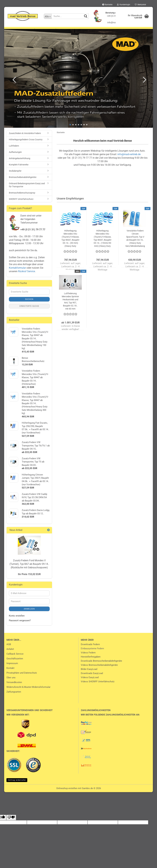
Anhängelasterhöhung (20, 162)
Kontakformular (17, 272)
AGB (9, 648)
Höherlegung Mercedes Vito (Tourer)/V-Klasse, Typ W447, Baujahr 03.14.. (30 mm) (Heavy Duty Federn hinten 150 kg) (70, 243)
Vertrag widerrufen (17, 784)
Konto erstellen (17, 620)
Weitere (143, 30)
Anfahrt (10, 653)
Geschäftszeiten (15, 663)
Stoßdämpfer (15, 175)
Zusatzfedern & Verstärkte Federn (29, 30)
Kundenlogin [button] (124, 5)
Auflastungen (126, 30)
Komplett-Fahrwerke (19, 169)
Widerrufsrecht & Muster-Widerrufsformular (28, 691)
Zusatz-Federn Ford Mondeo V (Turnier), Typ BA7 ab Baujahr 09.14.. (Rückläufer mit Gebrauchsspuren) (29, 568)
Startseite (107, 5)
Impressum (12, 667)
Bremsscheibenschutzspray (22, 197)
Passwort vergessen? (20, 625)
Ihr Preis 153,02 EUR (29, 578)
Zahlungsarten (14, 696)
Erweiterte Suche (29, 310)
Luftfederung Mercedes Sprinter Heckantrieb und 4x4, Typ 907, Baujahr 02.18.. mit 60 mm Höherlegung (70, 305)
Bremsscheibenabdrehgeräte (23, 181)
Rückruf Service (26, 275)
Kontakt (10, 672)
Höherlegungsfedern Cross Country (75, 30)
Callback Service (15, 658)
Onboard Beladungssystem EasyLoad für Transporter (27, 189)
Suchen (29, 303)
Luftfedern (107, 30)
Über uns (11, 682)
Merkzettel (140, 5)
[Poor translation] (11, 822)
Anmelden (29, 613)
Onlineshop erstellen (67, 792)
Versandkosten (14, 686)
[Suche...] (48, 16)
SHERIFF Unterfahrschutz (21, 203)
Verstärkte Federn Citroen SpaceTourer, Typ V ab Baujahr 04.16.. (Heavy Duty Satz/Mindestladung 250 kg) (135, 243)
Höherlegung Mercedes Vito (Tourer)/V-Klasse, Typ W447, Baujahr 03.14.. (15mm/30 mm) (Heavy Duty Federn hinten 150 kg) (102, 243)
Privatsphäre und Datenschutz (22, 677)
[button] (13, 84)
